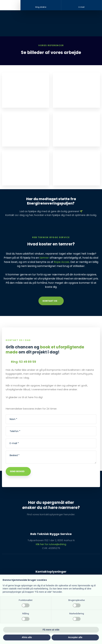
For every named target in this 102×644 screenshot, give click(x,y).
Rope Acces (62, 262)
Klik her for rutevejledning (51, 544)
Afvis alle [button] (27, 637)
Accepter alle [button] (75, 637)
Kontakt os (50, 301)
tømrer (44, 258)
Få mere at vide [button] (51, 630)
